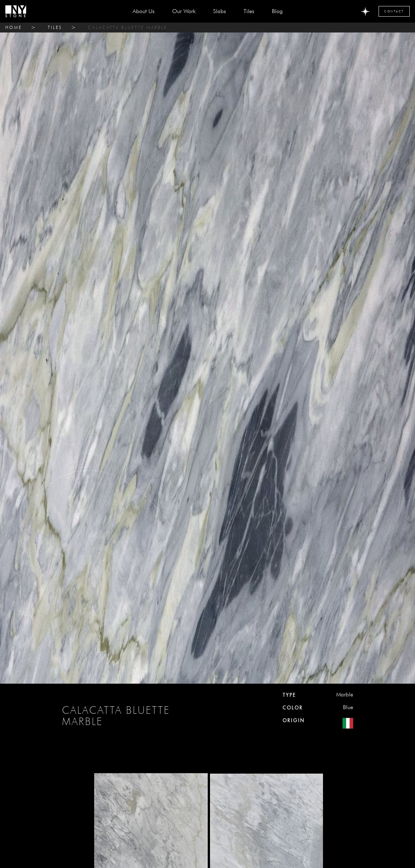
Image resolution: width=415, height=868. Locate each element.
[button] (220, 11)
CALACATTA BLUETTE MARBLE (128, 27)
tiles (55, 27)
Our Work (184, 11)
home (14, 27)
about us (144, 11)
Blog (277, 11)
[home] (16, 11)
